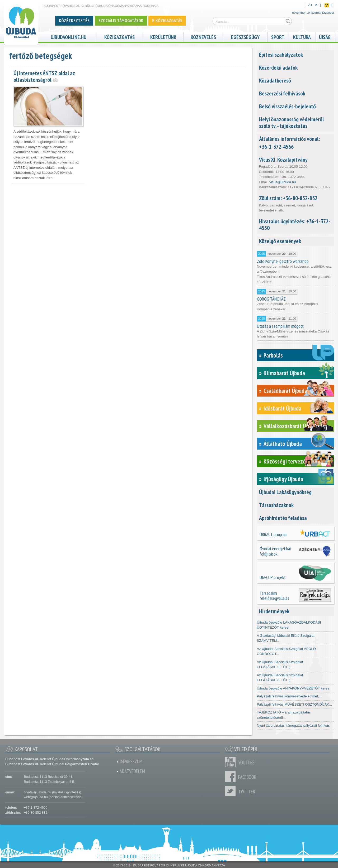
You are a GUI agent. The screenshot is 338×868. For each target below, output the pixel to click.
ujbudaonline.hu (69, 37)
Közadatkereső (275, 80)
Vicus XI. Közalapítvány (283, 160)
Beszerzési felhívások (282, 93)
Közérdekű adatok (278, 67)
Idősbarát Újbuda (282, 408)
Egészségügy (245, 37)
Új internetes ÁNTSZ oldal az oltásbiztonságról (44, 76)
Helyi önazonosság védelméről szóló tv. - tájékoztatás (291, 122)
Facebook (232, 777)
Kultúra (302, 37)
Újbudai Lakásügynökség (285, 492)
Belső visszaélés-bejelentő (287, 106)
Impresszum (131, 761)
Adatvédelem (132, 771)
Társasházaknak (276, 505)
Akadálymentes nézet (327, 5)
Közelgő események (280, 241)
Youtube (232, 762)
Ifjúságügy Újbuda (283, 479)
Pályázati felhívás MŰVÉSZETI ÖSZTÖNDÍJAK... (295, 704)
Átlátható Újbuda (283, 444)
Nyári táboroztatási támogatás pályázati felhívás (293, 725)
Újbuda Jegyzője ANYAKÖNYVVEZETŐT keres (293, 688)
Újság (325, 37)
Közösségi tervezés (286, 461)
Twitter (232, 791)
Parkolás (273, 355)
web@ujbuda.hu (36, 797)
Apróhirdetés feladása (283, 518)
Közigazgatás (119, 37)
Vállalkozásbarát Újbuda (291, 426)
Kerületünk (163, 37)
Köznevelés (203, 37)
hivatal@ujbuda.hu (37, 792)
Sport (278, 37)
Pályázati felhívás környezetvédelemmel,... (289, 696)
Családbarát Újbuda (285, 391)
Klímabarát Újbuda (284, 373)
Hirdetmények (274, 611)
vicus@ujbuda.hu (283, 182)
